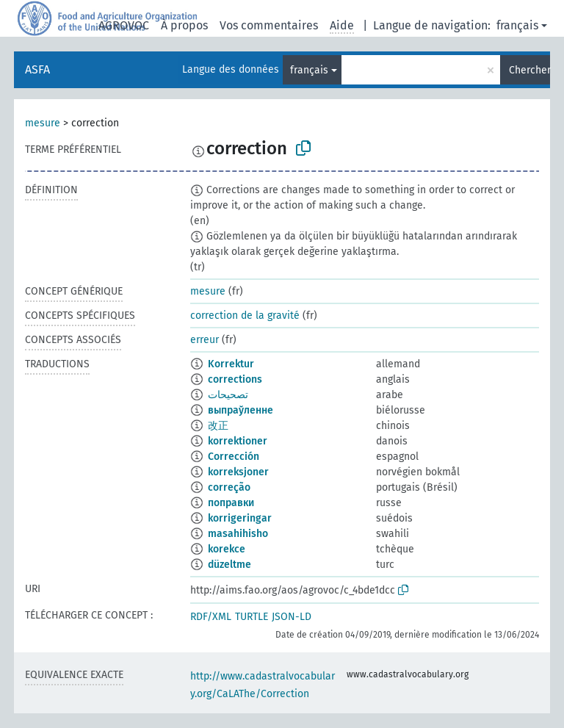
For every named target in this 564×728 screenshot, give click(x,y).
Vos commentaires (269, 25)
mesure (43, 123)
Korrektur (231, 364)
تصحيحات (228, 395)
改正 (218, 426)
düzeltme (229, 565)
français (517, 25)
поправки (231, 503)
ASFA (37, 69)
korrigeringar (240, 518)
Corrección (234, 457)
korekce (227, 549)
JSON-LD (292, 617)
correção (229, 487)
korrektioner (238, 441)
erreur (205, 340)
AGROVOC (124, 25)
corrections (235, 379)
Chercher (529, 70)
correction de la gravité (245, 316)
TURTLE (252, 617)
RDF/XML (211, 617)
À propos (184, 25)
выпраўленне (241, 410)
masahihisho (238, 534)
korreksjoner (238, 472)
